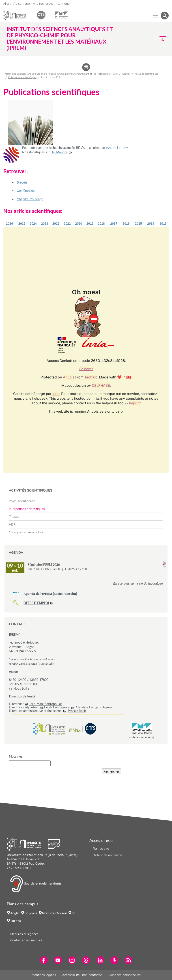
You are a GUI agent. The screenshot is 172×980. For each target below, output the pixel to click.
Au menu (63, 4)
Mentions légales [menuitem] (44, 975)
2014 (151, 224)
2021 (67, 224)
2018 (101, 224)
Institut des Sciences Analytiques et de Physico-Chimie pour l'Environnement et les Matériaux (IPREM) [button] (59, 38)
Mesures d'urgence (24, 934)
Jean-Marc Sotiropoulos (46, 704)
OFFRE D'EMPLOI (36, 603)
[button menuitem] (165, 16)
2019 (90, 224)
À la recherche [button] (43, 4)
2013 (163, 224)
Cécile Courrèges (56, 707)
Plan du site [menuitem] (101, 849)
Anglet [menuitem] (15, 913)
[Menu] (156, 16)
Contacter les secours (26, 940)
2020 (78, 224)
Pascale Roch (77, 711)
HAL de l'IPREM (117, 148)
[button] (149, 39)
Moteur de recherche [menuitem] (107, 855)
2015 (138, 224)
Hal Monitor (59, 152)
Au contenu (22, 4)
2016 (126, 224)
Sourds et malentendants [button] (36, 884)
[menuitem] (86, 501)
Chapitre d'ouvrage (30, 199)
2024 (33, 224)
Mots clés (16, 756)
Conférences (26, 191)
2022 (56, 224)
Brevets (22, 182)
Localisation (47, 664)
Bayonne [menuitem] (31, 913)
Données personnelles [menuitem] (125, 975)
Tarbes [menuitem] (16, 921)
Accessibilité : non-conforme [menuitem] (82, 975)
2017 (113, 224)
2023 (44, 224)
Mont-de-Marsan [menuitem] (55, 913)
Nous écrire (21, 688)
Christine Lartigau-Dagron (94, 707)
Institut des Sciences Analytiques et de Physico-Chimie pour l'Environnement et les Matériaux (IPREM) (61, 74)
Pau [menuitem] (74, 913)
